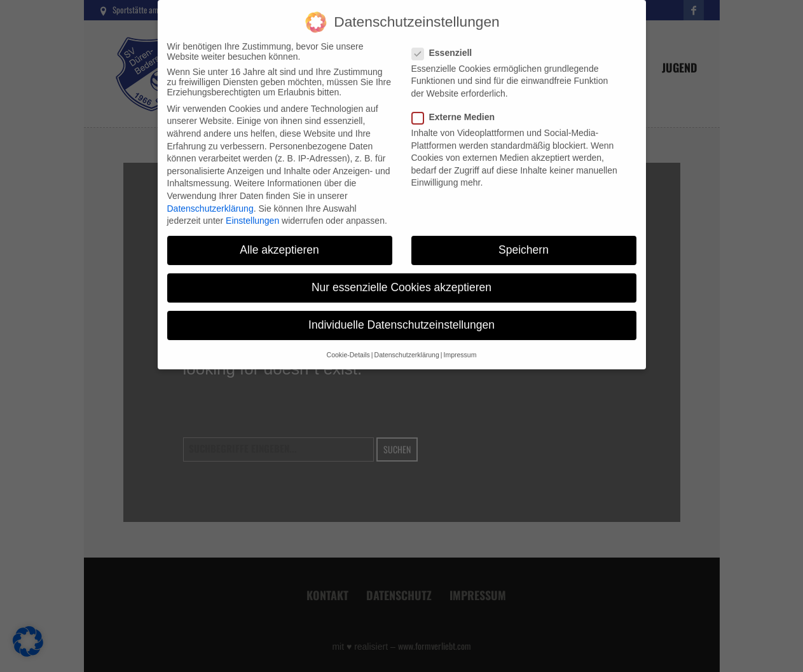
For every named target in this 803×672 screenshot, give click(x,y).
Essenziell (446, 44)
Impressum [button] (460, 346)
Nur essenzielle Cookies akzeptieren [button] (401, 278)
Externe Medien (457, 108)
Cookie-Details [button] (348, 346)
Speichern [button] (524, 241)
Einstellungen (252, 212)
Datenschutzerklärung (210, 199)
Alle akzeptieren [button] (279, 241)
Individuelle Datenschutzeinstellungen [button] (401, 316)
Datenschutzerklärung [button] (407, 346)
